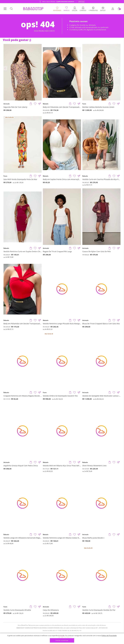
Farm (84, 104)
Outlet (103, 10)
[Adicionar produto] (31, 104)
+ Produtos (93, 10)
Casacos (83, 10)
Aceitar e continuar (62, 640)
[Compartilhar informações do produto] (39, 104)
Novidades (57, 10)
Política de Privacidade (109, 635)
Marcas (67, 10)
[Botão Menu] (5, 9)
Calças (75, 10)
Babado (46, 104)
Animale (7, 104)
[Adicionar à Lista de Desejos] (35, 104)
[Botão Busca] (11, 9)
